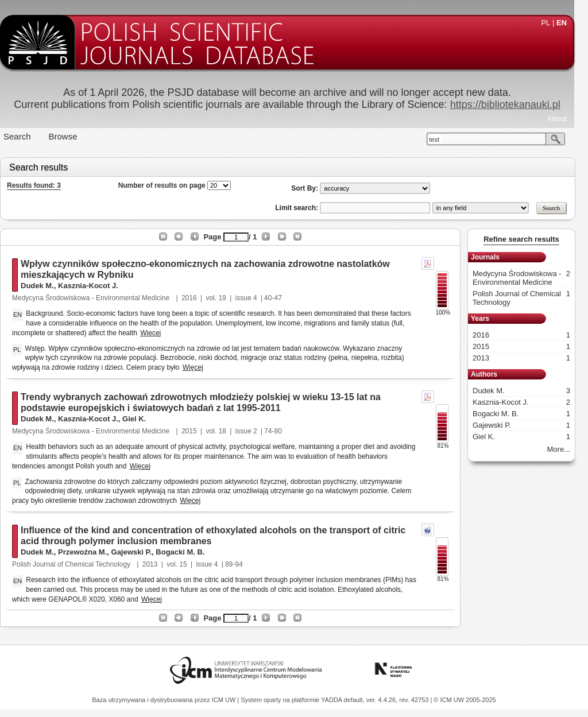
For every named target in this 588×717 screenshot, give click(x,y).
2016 (196, 298)
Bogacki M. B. (187, 552)
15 (190, 564)
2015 (196, 431)
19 (229, 298)
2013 (157, 564)
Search (24, 136)
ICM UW (225, 700)
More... (566, 449)
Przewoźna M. (89, 552)
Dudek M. (44, 286)
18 (229, 431)
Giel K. (141, 419)
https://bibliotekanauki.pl (512, 104)
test (441, 139)
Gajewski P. (139, 552)
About (564, 119)
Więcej (157, 333)
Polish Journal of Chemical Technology (79, 564)
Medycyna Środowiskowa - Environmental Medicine (98, 298)
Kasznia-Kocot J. (95, 286)
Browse (70, 136)
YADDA (332, 700)
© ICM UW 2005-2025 (465, 700)
